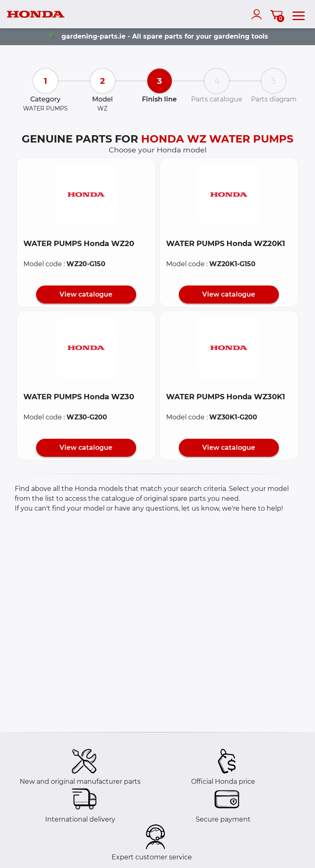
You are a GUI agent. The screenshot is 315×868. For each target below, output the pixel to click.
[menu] (299, 14)
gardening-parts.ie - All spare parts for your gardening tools (165, 36)
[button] (86, 195)
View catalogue (86, 294)
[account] (258, 14)
